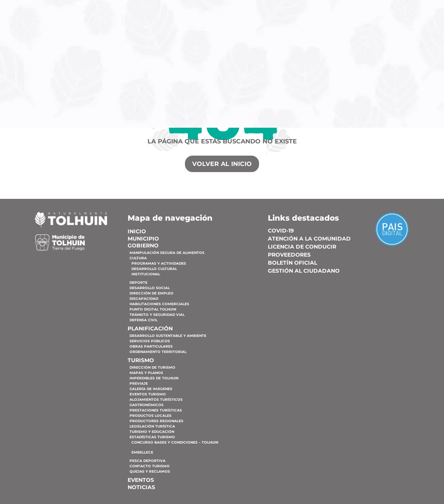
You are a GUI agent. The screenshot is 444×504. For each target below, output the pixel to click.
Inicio (178, 45)
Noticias (291, 57)
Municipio (212, 45)
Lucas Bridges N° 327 (38, 8)
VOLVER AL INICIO (222, 164)
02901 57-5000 (96, 8)
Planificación (305, 45)
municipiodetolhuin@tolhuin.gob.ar (160, 8)
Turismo (357, 45)
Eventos (399, 45)
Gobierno (251, 45)
